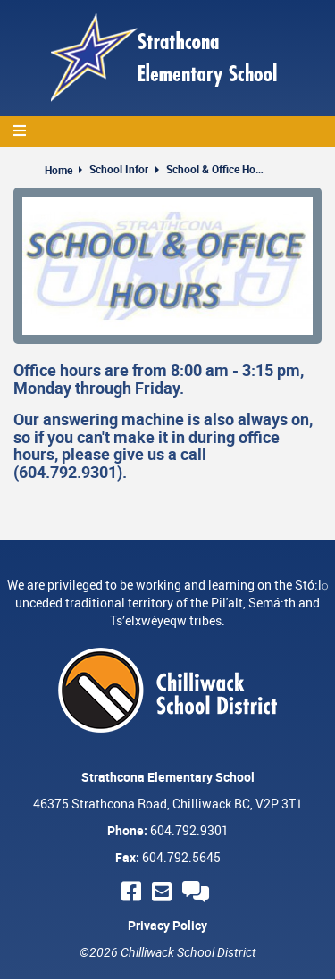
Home (59, 170)
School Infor (119, 169)
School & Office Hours (215, 169)
